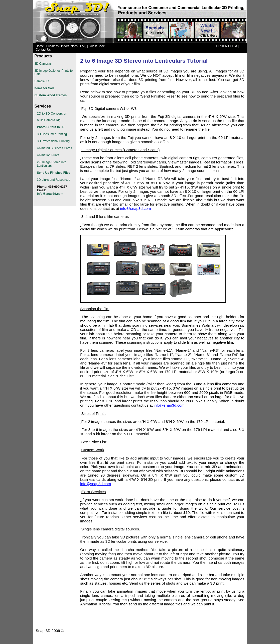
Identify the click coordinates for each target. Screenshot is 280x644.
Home (40, 46)
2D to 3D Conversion (52, 113)
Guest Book (97, 46)
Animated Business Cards (55, 148)
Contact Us (43, 50)
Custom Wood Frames (51, 95)
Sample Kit (42, 81)
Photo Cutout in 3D (51, 127)
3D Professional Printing (53, 141)
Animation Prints (48, 155)
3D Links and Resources (54, 180)
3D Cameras (43, 64)
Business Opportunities (62, 46)
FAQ (83, 46)
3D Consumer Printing (52, 134)
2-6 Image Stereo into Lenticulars (52, 164)
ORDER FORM (227, 46)
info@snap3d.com (136, 208)
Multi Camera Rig (49, 120)
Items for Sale (45, 88)
